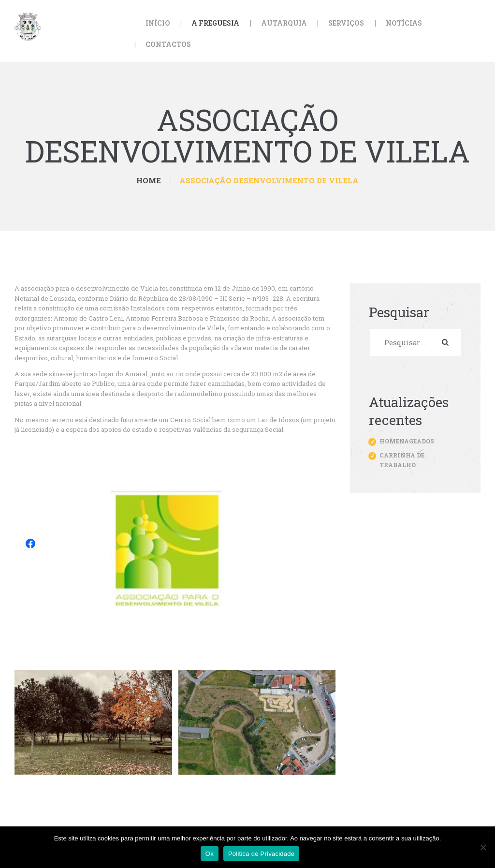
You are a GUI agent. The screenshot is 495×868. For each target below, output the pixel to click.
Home (149, 181)
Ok (210, 854)
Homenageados (407, 441)
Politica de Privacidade (261, 854)
